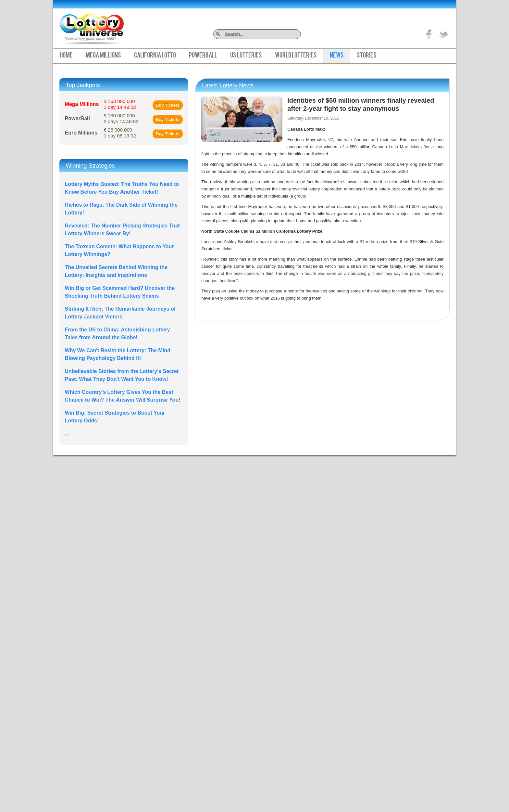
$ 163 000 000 (120, 104)
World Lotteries (296, 56)
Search (298, 34)
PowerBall (203, 56)
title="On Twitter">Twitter (443, 34)
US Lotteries (246, 56)
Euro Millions (81, 133)
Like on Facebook (429, 34)
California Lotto (155, 56)
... (67, 434)
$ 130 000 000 (121, 118)
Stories (367, 56)
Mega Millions (103, 56)
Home (66, 56)
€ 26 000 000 (120, 133)
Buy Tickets (168, 105)
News (337, 56)
